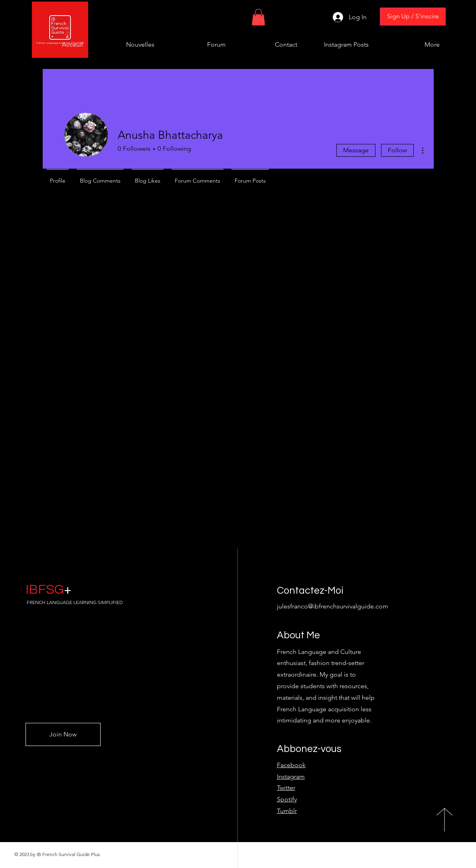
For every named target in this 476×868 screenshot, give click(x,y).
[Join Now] (63, 734)
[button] (258, 17)
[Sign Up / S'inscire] (413, 17)
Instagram (291, 776)
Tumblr (287, 811)
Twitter (286, 788)
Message (356, 150)
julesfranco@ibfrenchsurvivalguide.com (333, 606)
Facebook (291, 765)
